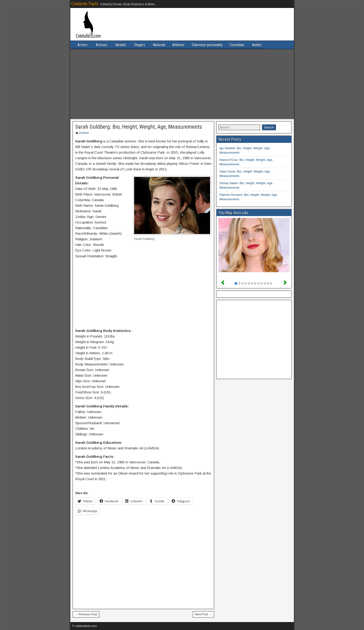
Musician (159, 45)
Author (257, 45)
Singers (140, 45)
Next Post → (203, 614)
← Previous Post (86, 614)
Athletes (178, 45)
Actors (82, 45)
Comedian (237, 45)
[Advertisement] (182, 84)
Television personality (207, 45)
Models (121, 45)
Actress (101, 45)
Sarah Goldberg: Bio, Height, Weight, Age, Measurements (139, 127)
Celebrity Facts (85, 4)
